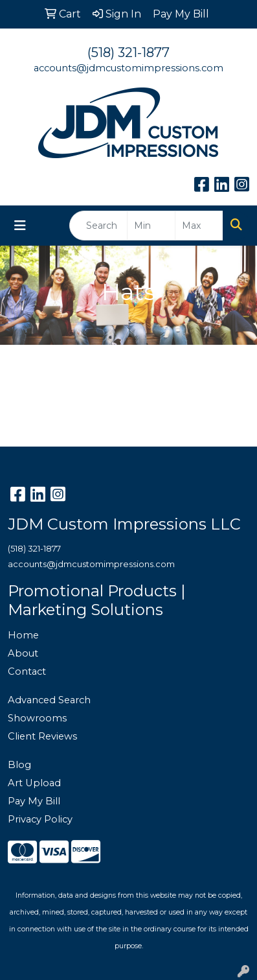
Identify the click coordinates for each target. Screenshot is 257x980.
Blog (19, 765)
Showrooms (37, 718)
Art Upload (34, 783)
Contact (27, 671)
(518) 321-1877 (128, 52)
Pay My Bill (34, 801)
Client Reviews (42, 736)
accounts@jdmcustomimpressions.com (128, 68)
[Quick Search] (98, 226)
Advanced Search (49, 700)
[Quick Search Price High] (199, 226)
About (23, 653)
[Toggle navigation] (20, 226)
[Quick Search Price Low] (151, 226)
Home (23, 635)
